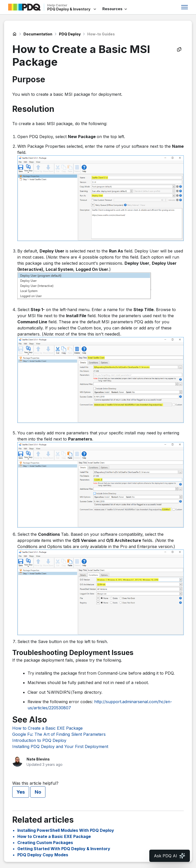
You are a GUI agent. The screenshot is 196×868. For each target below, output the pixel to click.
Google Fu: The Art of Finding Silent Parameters (59, 734)
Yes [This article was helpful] (21, 792)
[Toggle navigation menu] (185, 7)
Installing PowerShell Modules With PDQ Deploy (66, 830)
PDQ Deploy (70, 34)
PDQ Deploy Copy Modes (43, 855)
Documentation (38, 34)
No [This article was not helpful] (38, 792)
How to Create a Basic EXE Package (47, 728)
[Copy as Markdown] (179, 49)
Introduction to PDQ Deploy (39, 740)
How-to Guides (101, 34)
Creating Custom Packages (45, 843)
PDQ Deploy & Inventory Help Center (15, 34)
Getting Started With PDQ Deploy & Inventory (64, 849)
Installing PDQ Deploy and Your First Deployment (60, 746)
